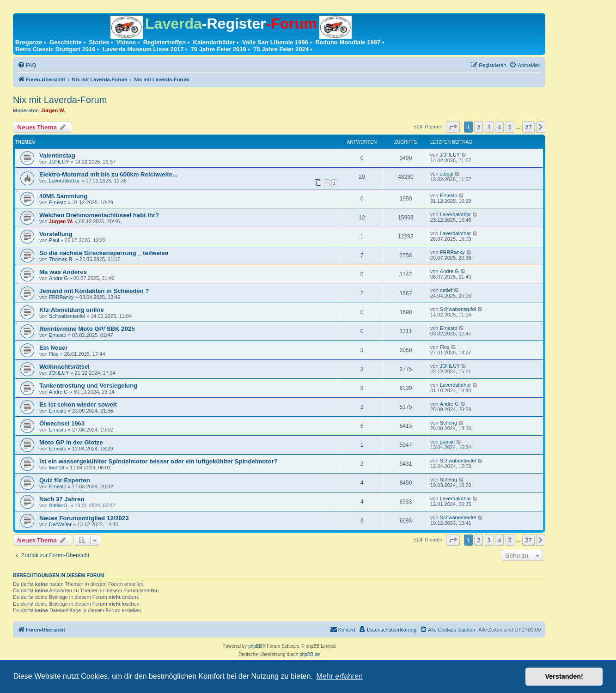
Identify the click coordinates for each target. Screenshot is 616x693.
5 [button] (510, 127)
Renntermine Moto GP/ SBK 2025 (87, 329)
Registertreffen (165, 42)
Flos (54, 354)
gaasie (447, 442)
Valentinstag (57, 155)
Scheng (448, 423)
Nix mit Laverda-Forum (60, 100)
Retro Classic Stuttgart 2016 (55, 49)
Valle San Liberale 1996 (275, 42)
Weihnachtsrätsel (64, 367)
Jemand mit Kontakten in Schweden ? (94, 291)
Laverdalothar (64, 181)
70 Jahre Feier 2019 (219, 49)
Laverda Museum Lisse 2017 (143, 49)
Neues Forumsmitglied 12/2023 (84, 518)
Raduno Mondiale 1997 (348, 42)
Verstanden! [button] (564, 676)
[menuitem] (27, 65)
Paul (54, 240)
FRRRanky (452, 252)
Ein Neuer (54, 348)
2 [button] (479, 127)
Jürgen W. (53, 110)
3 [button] (489, 127)
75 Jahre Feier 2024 (281, 49)
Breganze (29, 42)
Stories (99, 42)
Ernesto (58, 202)
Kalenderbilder (214, 42)
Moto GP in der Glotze (71, 442)
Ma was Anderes (63, 272)
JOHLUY (59, 162)
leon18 (57, 468)
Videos (126, 42)
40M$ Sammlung (63, 196)
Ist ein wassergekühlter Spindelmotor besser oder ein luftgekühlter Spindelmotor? (159, 461)
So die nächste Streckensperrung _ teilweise (104, 253)
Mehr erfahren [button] (339, 676)
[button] (453, 127)
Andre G (58, 278)
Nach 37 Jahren (62, 499)
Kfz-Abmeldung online (72, 310)
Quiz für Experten (65, 480)
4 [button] (499, 127)
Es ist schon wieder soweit (78, 404)
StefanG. (59, 505)
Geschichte (66, 42)
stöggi (447, 174)
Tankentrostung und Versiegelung (88, 386)
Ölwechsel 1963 (62, 423)
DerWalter (60, 524)
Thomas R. (61, 259)
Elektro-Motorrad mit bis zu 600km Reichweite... (108, 174)
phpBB (255, 646)
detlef (446, 290)
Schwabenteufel (67, 316)
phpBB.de (310, 654)
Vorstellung (56, 234)
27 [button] (528, 127)
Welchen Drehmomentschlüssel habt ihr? (99, 215)
